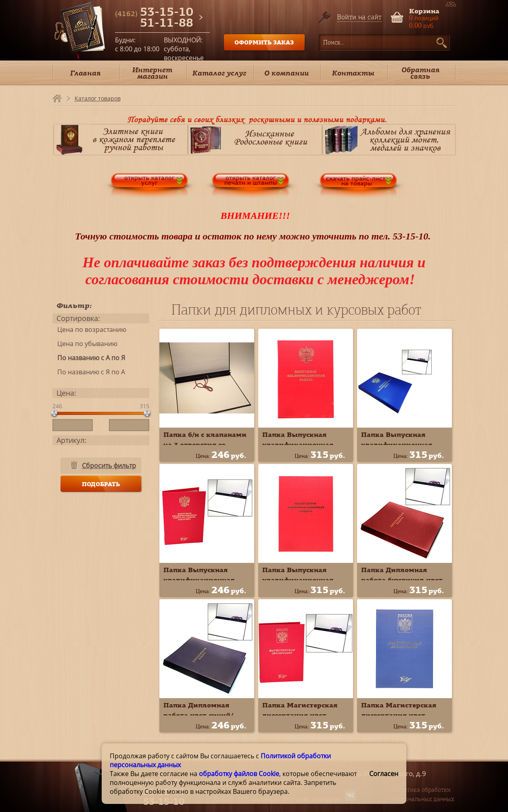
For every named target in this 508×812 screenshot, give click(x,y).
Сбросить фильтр (109, 466)
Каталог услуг (219, 73)
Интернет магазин (152, 73)
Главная (85, 73)
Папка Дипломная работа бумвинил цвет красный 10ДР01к (402, 580)
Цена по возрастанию (89, 329)
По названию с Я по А (89, 372)
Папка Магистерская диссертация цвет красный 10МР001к (300, 715)
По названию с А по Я (89, 358)
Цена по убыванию (85, 344)
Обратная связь (420, 73)
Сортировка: (78, 318)
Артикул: (71, 440)
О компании (286, 73)
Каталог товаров (98, 98)
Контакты (353, 73)
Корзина (424, 10)
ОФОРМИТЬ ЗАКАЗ (264, 42)
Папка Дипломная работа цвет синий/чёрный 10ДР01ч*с (198, 715)
